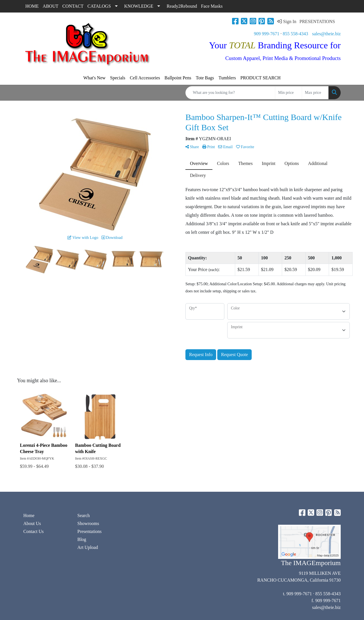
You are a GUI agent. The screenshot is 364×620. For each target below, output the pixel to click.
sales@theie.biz (326, 34)
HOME (32, 6)
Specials (118, 78)
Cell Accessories (145, 78)
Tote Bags (205, 78)
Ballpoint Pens (178, 78)
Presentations (89, 531)
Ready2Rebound (182, 6)
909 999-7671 (267, 34)
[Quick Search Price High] (315, 93)
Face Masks (212, 6)
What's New (94, 78)
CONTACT (73, 6)
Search (84, 515)
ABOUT (50, 6)
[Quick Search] (230, 93)
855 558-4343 (295, 34)
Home (29, 515)
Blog (82, 539)
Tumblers (227, 78)
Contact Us (34, 531)
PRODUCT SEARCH (260, 78)
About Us (32, 523)
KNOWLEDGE (139, 6)
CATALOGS (99, 6)
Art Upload (88, 547)
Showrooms (88, 523)
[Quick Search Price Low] (288, 93)
